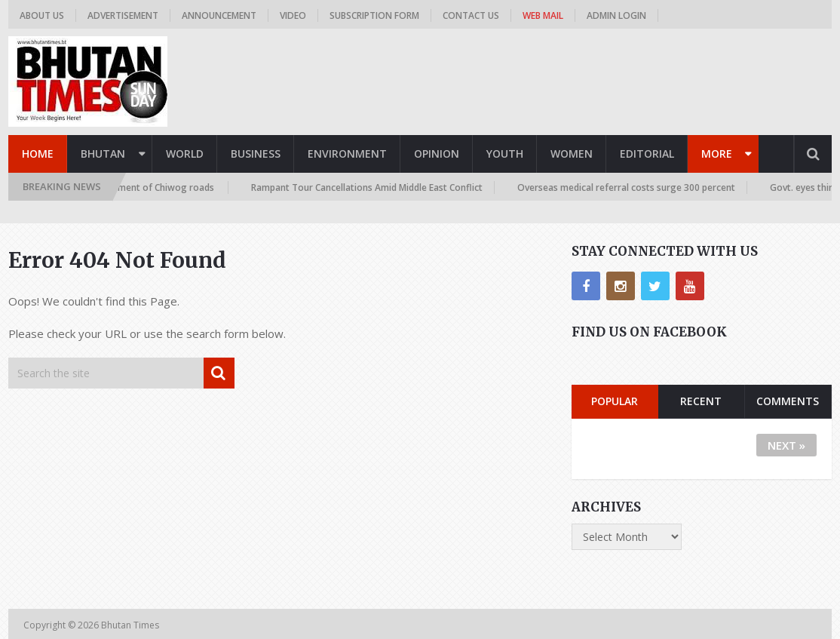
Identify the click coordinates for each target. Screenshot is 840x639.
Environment (347, 154)
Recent (701, 401)
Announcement (219, 15)
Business (256, 154)
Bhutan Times (131, 625)
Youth (505, 154)
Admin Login (616, 15)
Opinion (437, 154)
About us (42, 15)
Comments (788, 401)
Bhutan (103, 154)
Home (38, 154)
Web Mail (543, 15)
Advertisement (123, 15)
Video (293, 15)
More (717, 154)
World (185, 154)
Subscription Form (374, 15)
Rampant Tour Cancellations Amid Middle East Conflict (371, 187)
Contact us (471, 15)
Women (572, 154)
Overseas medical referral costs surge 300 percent (630, 187)
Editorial (647, 154)
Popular (615, 401)
